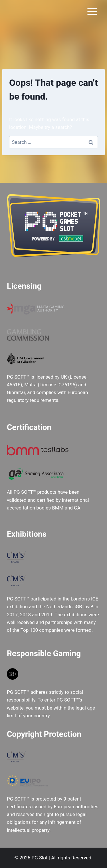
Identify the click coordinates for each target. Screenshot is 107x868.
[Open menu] (92, 11)
